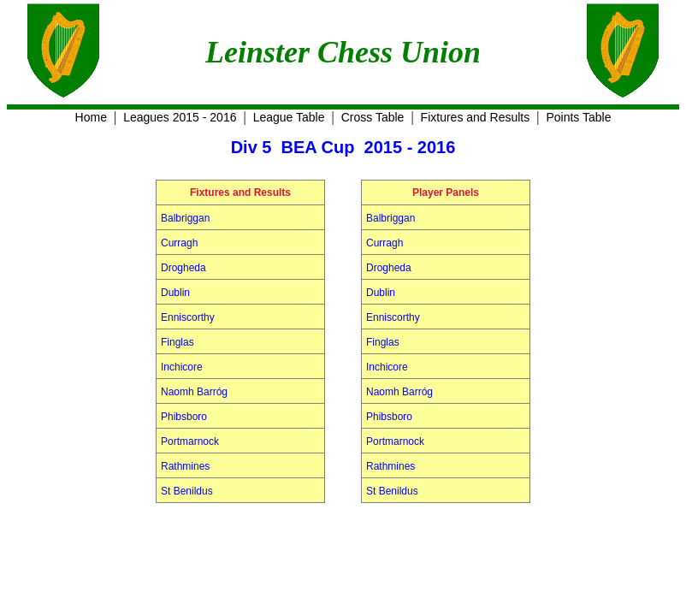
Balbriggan (185, 218)
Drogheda (183, 268)
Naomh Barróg (194, 392)
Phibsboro (184, 417)
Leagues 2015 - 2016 (180, 117)
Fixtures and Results (476, 117)
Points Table (578, 117)
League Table (289, 117)
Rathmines (185, 466)
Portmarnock (190, 441)
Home (91, 117)
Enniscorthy (188, 317)
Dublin (175, 293)
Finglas (177, 342)
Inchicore (182, 367)
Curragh (179, 243)
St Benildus (187, 491)
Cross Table (373, 117)
